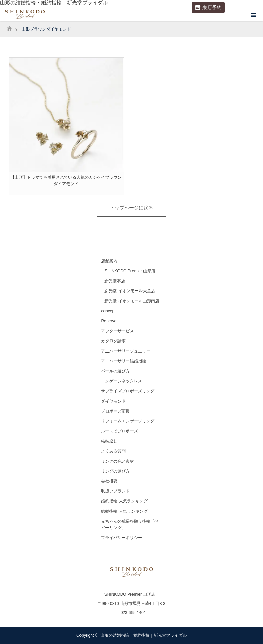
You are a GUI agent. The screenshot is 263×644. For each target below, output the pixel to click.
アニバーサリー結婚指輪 (124, 361)
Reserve (109, 321)
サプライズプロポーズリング (128, 391)
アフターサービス (117, 331)
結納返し (109, 441)
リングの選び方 (115, 471)
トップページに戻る (131, 208)
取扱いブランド (115, 491)
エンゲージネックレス (122, 381)
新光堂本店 (115, 281)
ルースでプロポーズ (120, 431)
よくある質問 (113, 451)
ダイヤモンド (113, 401)
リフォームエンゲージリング (128, 421)
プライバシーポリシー (122, 538)
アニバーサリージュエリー (126, 351)
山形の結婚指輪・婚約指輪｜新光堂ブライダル (143, 635)
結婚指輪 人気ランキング (124, 511)
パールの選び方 (115, 371)
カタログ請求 (113, 341)
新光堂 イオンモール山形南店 (132, 301)
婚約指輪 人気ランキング (124, 501)
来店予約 (208, 8)
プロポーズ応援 (115, 411)
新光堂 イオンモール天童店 (130, 291)
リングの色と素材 (117, 461)
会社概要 (109, 481)
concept (108, 311)
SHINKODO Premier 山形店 (130, 271)
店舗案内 (109, 261)
